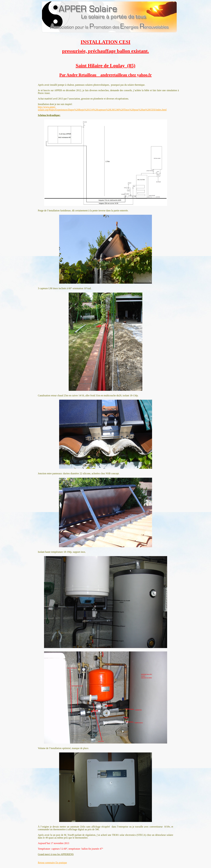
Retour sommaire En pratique (52, 863)
